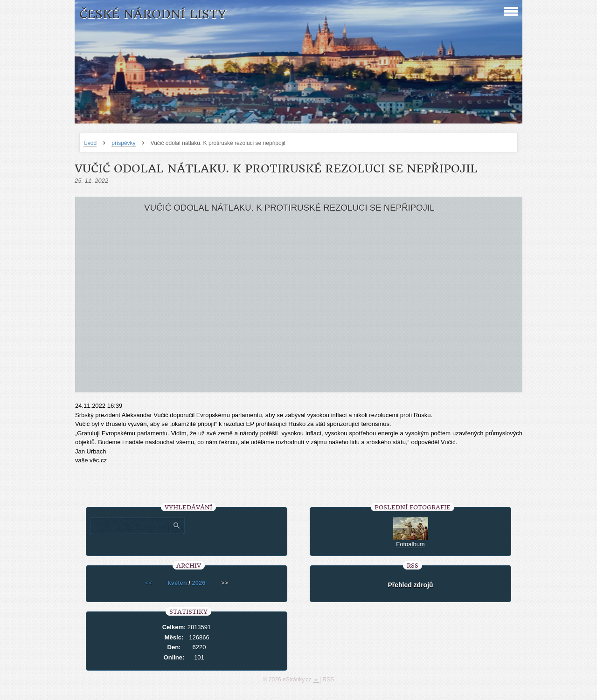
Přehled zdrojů (410, 585)
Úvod (90, 143)
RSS (329, 679)
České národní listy (153, 14)
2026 (199, 583)
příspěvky (123, 143)
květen (177, 583)
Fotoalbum (410, 544)
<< (149, 583)
